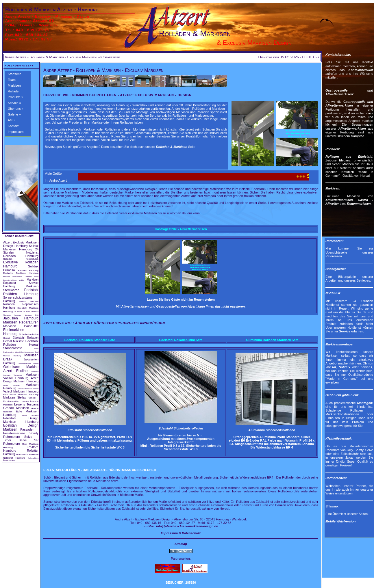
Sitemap (181, 544)
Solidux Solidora (29, 301)
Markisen (14, 85)
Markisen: (333, 188)
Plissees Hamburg (28, 270)
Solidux (34, 246)
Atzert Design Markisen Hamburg (21, 380)
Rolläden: (333, 149)
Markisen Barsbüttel (21, 326)
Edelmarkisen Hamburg (14, 332)
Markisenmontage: (339, 344)
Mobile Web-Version (341, 521)
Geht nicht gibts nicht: (342, 395)
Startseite (14, 74)
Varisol (331, 367)
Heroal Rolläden (30, 415)
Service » (14, 103)
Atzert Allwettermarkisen (25, 352)
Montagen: (365, 403)
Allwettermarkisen (352, 129)
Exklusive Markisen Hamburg (21, 273)
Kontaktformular (361, 70)
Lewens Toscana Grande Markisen (21, 406)
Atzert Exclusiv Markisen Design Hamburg (21, 244)
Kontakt (13, 126)
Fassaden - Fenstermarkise (21, 431)
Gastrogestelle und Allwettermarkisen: (349, 92)
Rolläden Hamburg (21, 256)
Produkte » (15, 97)
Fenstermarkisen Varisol (28, 364)
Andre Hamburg (12, 385)
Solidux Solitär (22, 311)
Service (345, 331)
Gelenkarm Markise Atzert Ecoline (21, 369)
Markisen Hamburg (18, 249)
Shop (349, 457)
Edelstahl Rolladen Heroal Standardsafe (21, 345)
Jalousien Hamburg (21, 318)
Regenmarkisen (359, 204)
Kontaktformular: (338, 55)
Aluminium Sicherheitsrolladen (272, 430)
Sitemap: (332, 506)
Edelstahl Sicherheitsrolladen (90, 430)
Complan (357, 136)
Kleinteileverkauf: (339, 438)
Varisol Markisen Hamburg (21, 391)
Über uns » (16, 109)
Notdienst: (333, 293)
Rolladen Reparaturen (21, 259)
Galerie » (14, 114)
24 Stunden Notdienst (21, 251)
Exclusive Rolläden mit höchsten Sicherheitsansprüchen (104, 323)
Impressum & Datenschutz (181, 533)
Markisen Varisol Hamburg (21, 376)
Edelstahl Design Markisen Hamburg (21, 420)
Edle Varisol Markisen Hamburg (21, 394)
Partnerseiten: (336, 478)
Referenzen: (335, 241)
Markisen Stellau (15, 398)
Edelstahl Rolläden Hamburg (21, 292)
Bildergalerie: (336, 269)
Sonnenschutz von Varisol (28, 389)
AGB (11, 120)
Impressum (16, 132)
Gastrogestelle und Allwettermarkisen (349, 104)
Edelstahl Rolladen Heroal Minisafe (21, 339)
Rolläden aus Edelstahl (349, 157)
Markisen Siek (32, 315)
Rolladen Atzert (19, 66)
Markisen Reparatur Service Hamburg (21, 283)
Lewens (366, 367)
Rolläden (14, 91)
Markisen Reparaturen (13, 277)
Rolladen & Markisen (172, 147)
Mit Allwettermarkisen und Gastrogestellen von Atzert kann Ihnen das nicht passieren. (181, 306)
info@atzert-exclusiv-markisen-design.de (187, 526)
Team (12, 80)
